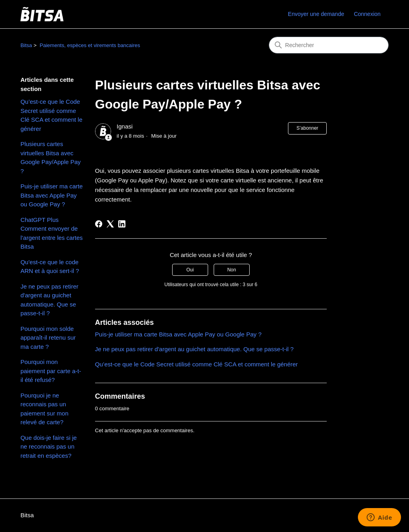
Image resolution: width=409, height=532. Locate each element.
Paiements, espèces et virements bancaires (90, 45)
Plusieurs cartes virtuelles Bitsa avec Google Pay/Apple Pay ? (51, 157)
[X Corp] (110, 224)
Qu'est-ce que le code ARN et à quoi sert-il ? (50, 267)
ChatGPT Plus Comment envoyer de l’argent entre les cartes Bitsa (52, 233)
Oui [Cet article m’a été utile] (190, 270)
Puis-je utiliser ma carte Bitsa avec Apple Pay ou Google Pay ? (52, 195)
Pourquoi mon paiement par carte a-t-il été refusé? (51, 371)
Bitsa (26, 45)
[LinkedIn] (122, 224)
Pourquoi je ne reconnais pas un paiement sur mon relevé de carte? (44, 409)
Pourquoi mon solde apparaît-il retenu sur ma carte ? (48, 338)
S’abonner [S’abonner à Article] (307, 128)
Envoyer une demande (316, 14)
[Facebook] (99, 224)
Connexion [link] (367, 14)
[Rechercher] (329, 45)
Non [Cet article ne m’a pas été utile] (232, 270)
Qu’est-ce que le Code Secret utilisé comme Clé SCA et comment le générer (51, 115)
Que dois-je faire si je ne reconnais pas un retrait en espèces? (49, 447)
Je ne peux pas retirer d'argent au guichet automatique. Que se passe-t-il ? (49, 300)
